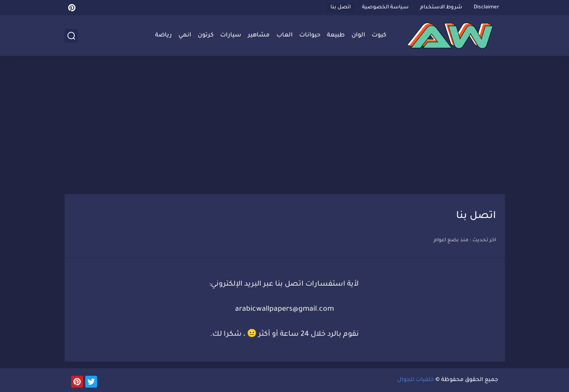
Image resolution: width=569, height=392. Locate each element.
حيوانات (310, 35)
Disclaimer (486, 8)
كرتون (206, 35)
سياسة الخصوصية (385, 8)
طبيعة (336, 35)
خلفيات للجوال (416, 380)
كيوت (379, 35)
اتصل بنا (341, 8)
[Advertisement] (285, 126)
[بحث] (71, 36)
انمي (185, 35)
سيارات (231, 35)
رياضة (163, 35)
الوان (358, 35)
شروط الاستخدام (441, 8)
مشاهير (259, 35)
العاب (284, 35)
